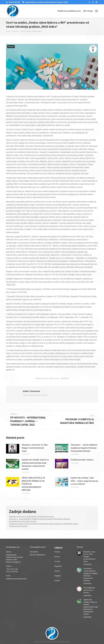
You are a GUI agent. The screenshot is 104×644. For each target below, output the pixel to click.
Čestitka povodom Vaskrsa (82, 460)
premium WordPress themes (60, 642)
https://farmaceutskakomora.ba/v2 (35, 395)
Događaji (57, 576)
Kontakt (57, 581)
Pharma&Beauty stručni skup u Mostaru (23, 521)
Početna (57, 552)
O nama (57, 561)
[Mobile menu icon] (97, 11)
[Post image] (13, 449)
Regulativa (58, 566)
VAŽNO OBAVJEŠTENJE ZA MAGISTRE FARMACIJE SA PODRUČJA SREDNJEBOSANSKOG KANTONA (33, 484)
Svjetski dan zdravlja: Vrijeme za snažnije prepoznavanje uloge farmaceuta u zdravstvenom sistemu (35, 464)
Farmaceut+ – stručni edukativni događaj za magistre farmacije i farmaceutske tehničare (84, 448)
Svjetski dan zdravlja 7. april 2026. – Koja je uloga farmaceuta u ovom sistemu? (84, 481)
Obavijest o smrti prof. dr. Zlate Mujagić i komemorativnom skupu (35, 448)
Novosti (11, 47)
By (54, 378)
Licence (57, 571)
